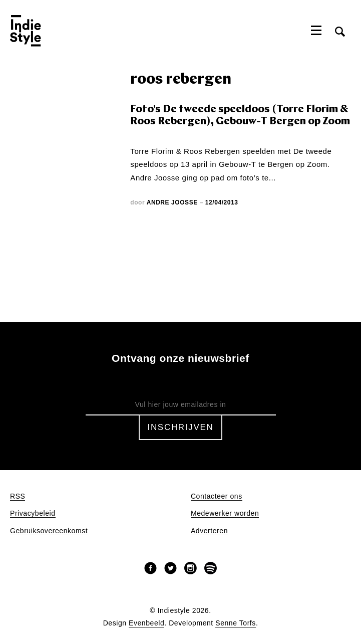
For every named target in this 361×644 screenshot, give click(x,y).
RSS (18, 496)
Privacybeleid (33, 513)
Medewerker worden (225, 513)
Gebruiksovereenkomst (49, 531)
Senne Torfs (236, 623)
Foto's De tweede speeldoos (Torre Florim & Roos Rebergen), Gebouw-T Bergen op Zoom (240, 116)
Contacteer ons (217, 496)
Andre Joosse (172, 202)
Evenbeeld (146, 623)
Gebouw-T (237, 164)
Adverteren (209, 531)
